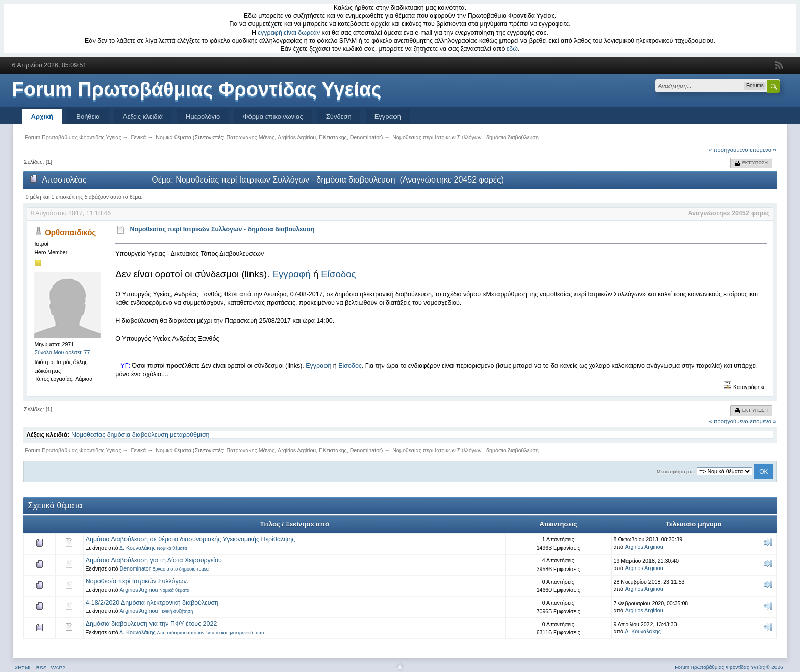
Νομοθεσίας (88, 435)
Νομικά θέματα (172, 548)
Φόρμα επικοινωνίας (273, 117)
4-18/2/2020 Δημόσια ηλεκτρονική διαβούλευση (152, 603)
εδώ (512, 49)
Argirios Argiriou (297, 137)
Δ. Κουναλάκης (137, 548)
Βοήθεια (88, 117)
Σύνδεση (339, 117)
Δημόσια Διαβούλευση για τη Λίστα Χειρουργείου (154, 560)
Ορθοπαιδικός (70, 232)
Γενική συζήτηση (176, 611)
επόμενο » (763, 150)
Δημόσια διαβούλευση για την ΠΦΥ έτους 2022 (152, 624)
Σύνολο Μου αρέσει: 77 (62, 352)
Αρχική (42, 117)
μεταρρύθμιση (190, 435)
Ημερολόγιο (203, 117)
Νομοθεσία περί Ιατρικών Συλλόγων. (137, 581)
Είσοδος (338, 274)
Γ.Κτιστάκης (333, 137)
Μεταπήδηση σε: (676, 471)
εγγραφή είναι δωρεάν (289, 33)
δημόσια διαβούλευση (138, 435)
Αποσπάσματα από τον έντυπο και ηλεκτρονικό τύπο (211, 633)
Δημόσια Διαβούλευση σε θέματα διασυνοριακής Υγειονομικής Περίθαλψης (191, 539)
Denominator (366, 137)
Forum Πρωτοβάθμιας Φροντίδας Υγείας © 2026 (729, 667)
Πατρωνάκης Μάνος (250, 137)
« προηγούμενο (728, 150)
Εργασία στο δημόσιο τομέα (180, 569)
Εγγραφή (388, 117)
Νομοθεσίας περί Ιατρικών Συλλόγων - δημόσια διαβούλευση (222, 229)
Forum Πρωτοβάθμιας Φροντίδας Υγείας (197, 89)
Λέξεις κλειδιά (143, 117)
